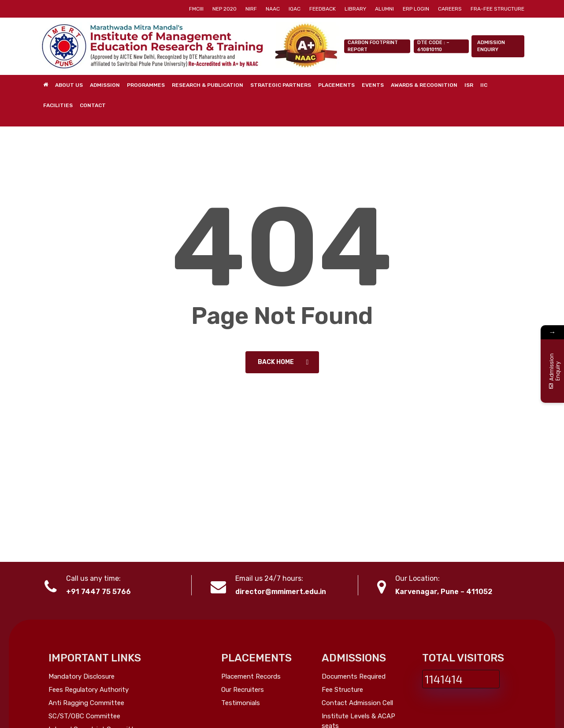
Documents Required (354, 676)
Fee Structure (342, 690)
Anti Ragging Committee (86, 703)
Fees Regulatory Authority (89, 690)
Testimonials (241, 703)
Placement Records (251, 676)
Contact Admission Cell (357, 703)
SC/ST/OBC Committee (84, 716)
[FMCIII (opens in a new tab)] (196, 9)
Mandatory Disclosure (82, 676)
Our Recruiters (243, 690)
